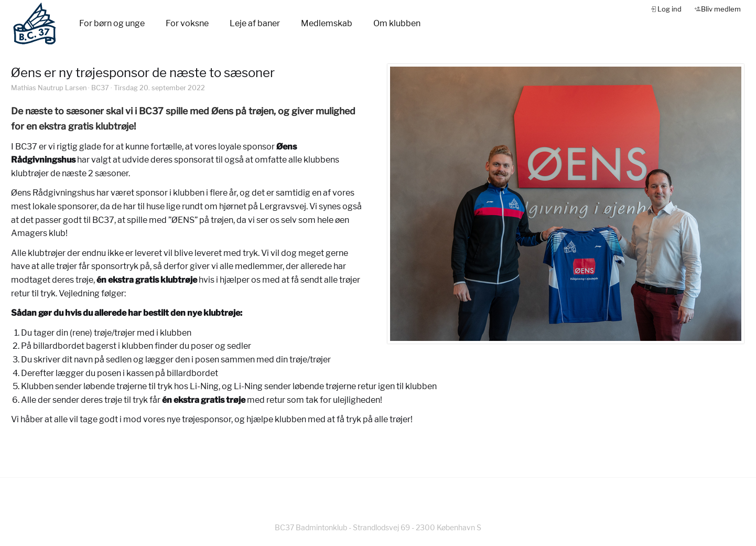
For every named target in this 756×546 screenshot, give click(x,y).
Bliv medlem (721, 9)
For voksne (187, 23)
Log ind (669, 9)
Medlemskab (327, 23)
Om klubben (397, 23)
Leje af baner (255, 23)
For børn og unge (112, 23)
